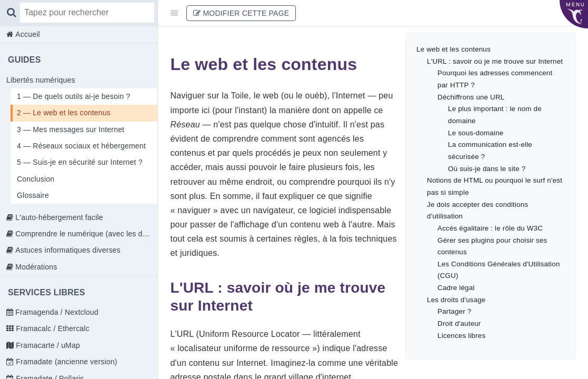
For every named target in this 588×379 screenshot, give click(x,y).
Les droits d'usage (456, 300)
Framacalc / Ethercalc (52, 328)
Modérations (35, 267)
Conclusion (36, 179)
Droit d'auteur (459, 323)
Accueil (27, 34)
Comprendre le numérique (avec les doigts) (85, 234)
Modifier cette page (241, 13)
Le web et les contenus (454, 49)
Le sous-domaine (476, 133)
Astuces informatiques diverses (67, 250)
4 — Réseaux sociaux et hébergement (81, 146)
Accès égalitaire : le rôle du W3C (490, 228)
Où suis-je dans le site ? (487, 169)
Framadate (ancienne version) (65, 362)
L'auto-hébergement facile (58, 217)
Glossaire (33, 195)
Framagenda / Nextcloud (56, 312)
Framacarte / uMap (47, 345)
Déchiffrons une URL (471, 97)
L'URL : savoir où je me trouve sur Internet (495, 61)
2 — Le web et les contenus (64, 113)
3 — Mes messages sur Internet (71, 129)
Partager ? (454, 311)
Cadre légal (456, 288)
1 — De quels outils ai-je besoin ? (73, 96)
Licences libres (461, 336)
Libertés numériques (41, 80)
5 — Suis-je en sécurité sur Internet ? (80, 162)
